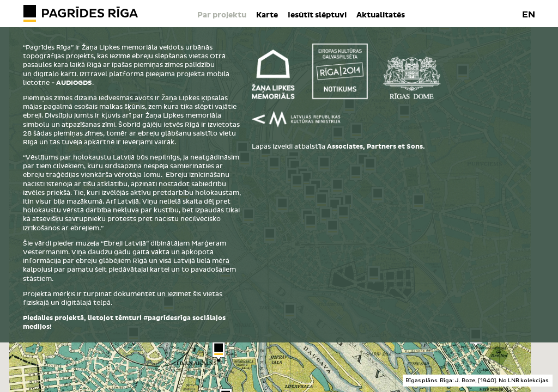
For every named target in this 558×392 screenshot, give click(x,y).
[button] (219, 350)
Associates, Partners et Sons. (376, 147)
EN (529, 15)
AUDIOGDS (74, 83)
